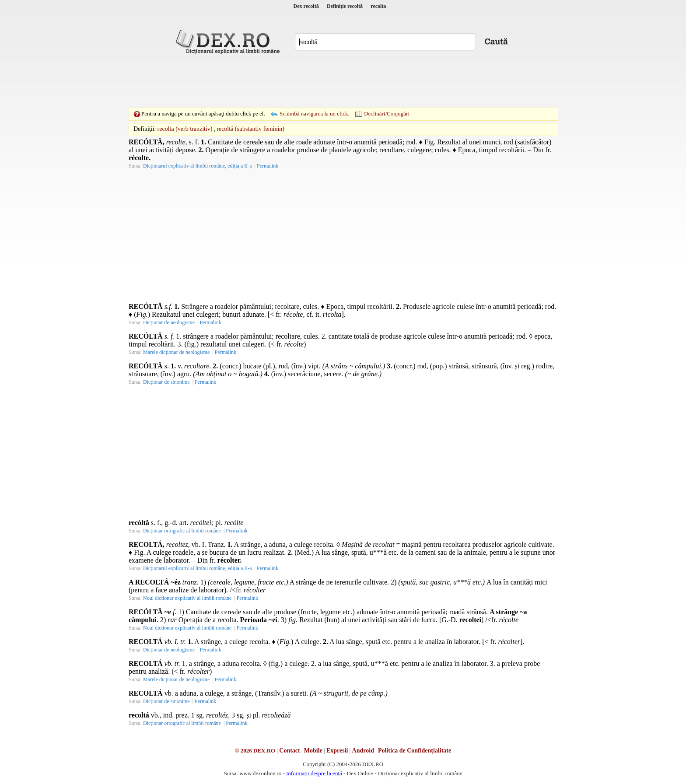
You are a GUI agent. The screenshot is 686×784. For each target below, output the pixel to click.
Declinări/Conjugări (387, 114)
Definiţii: (145, 129)
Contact (289, 751)
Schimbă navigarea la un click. (315, 114)
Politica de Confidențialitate (415, 751)
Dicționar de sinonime (166, 382)
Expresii (337, 751)
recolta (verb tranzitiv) (185, 129)
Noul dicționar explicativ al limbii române (187, 598)
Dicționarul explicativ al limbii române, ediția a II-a (198, 166)
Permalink (268, 166)
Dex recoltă (306, 6)
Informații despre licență (314, 773)
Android (363, 751)
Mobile (313, 751)
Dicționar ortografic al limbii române (182, 531)
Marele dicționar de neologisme (176, 352)
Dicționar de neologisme (169, 322)
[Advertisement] (343, 81)
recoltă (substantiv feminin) (250, 129)
